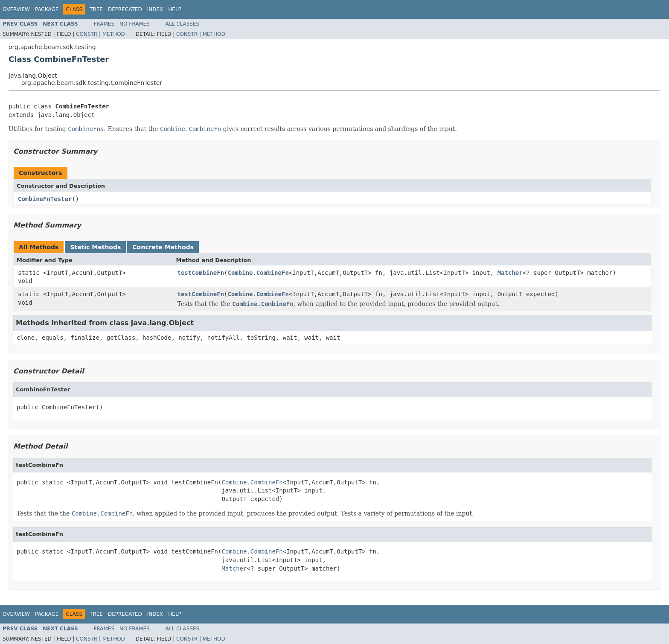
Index (155, 9)
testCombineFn (201, 273)
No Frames (135, 24)
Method (114, 34)
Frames (104, 24)
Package (47, 9)
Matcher (510, 273)
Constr (87, 34)
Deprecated (125, 9)
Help (175, 9)
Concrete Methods (163, 247)
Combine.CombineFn (258, 273)
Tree (96, 9)
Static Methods (95, 247)
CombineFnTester (45, 199)
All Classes (182, 24)
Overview (16, 9)
